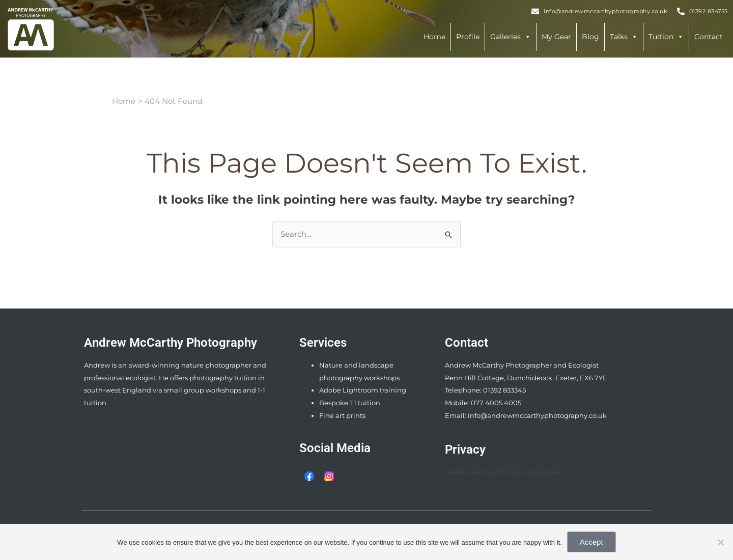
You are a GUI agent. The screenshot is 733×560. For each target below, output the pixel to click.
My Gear (556, 37)
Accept (591, 542)
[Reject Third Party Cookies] (720, 542)
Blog (590, 37)
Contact (709, 37)
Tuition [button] (666, 37)
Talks (624, 37)
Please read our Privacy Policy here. (503, 472)
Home (434, 37)
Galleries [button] (511, 37)
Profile (468, 37)
